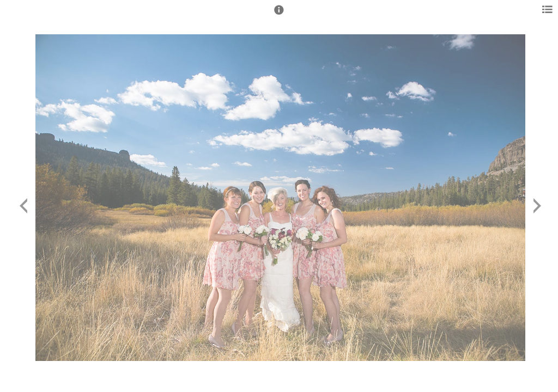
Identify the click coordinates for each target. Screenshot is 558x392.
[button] (279, 15)
